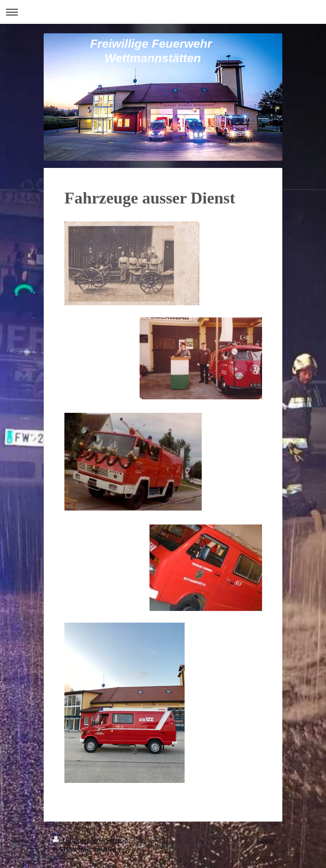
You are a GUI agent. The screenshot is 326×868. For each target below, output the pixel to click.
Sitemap (116, 840)
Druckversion (77, 840)
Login (265, 840)
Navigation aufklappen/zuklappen (163, 12)
